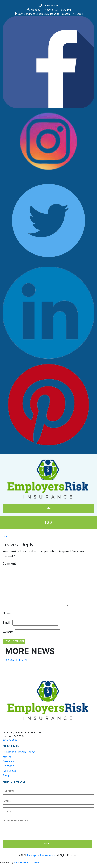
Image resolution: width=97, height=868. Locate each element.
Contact (8, 766)
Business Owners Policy (19, 752)
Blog (6, 776)
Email (7, 623)
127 (5, 536)
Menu (49, 508)
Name (8, 613)
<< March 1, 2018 (17, 660)
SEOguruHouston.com (26, 863)
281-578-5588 (10, 740)
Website (8, 632)
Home (7, 757)
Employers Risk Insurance (41, 855)
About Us (9, 771)
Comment (9, 564)
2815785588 (51, 6)
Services (8, 761)
